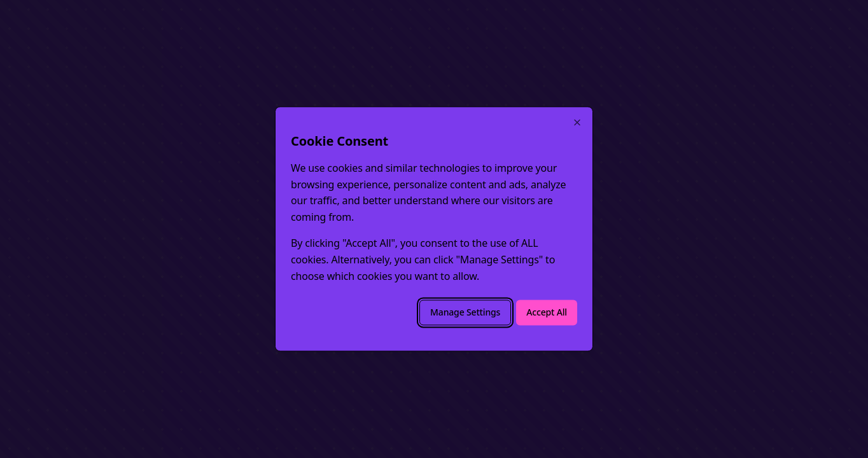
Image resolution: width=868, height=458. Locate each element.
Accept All (547, 313)
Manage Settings (465, 313)
